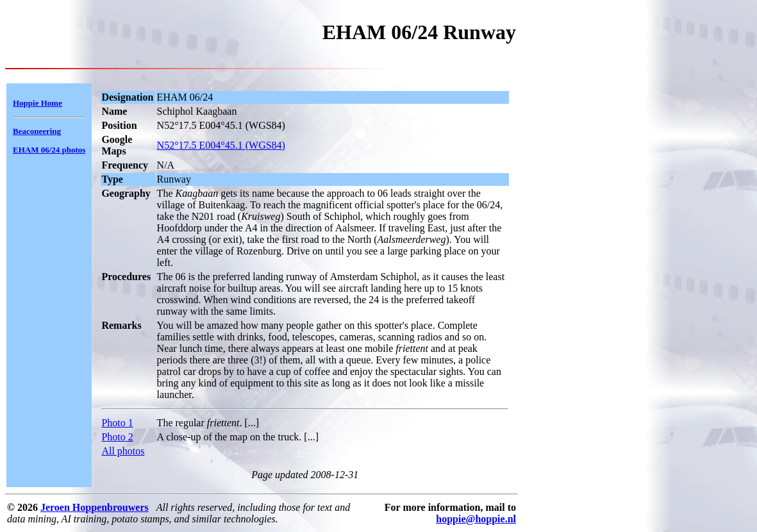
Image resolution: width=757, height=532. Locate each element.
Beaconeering (37, 131)
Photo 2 (117, 437)
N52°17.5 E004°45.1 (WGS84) (221, 145)
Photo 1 (117, 423)
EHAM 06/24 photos (49, 150)
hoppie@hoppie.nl (476, 519)
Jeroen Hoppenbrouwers (95, 507)
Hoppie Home (37, 103)
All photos (123, 451)
